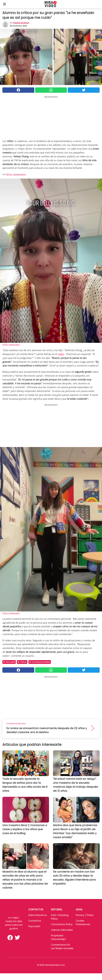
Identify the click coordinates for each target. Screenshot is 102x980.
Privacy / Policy (85, 915)
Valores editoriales (62, 930)
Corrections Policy (62, 924)
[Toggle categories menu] (5, 4)
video (61, 354)
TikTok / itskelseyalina (16, 174)
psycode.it (34, 926)
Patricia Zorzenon (21, 23)
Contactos (35, 921)
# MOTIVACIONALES (40, 662)
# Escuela (9, 662)
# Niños (22, 662)
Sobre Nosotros (38, 915)
